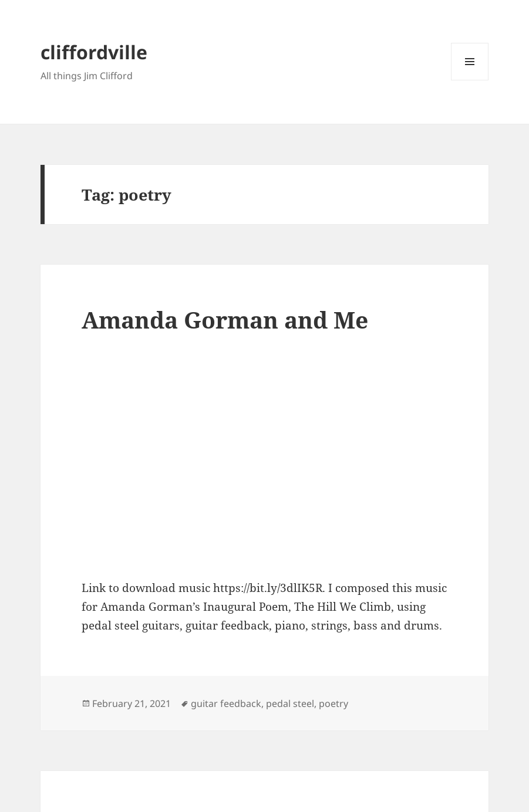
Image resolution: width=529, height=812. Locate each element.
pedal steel (290, 703)
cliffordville (94, 52)
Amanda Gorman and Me (225, 319)
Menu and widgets (470, 80)
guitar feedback (226, 703)
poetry (333, 703)
